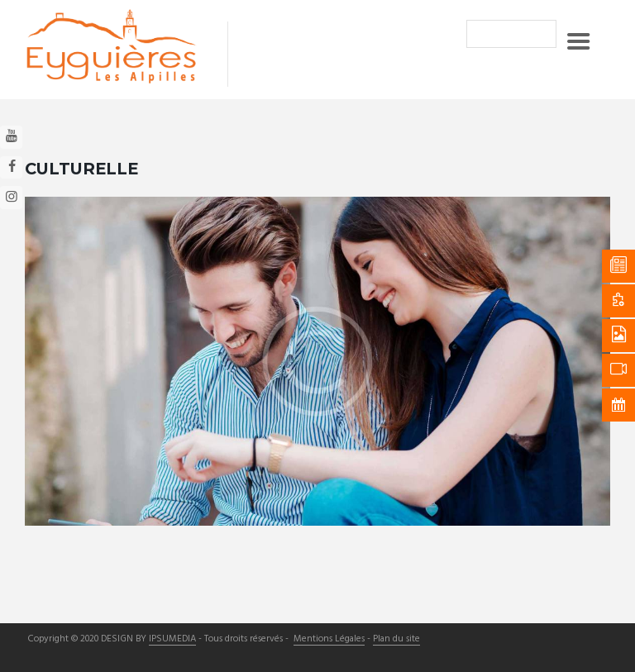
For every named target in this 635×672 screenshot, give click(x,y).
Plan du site (396, 640)
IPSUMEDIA (172, 640)
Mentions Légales (329, 640)
